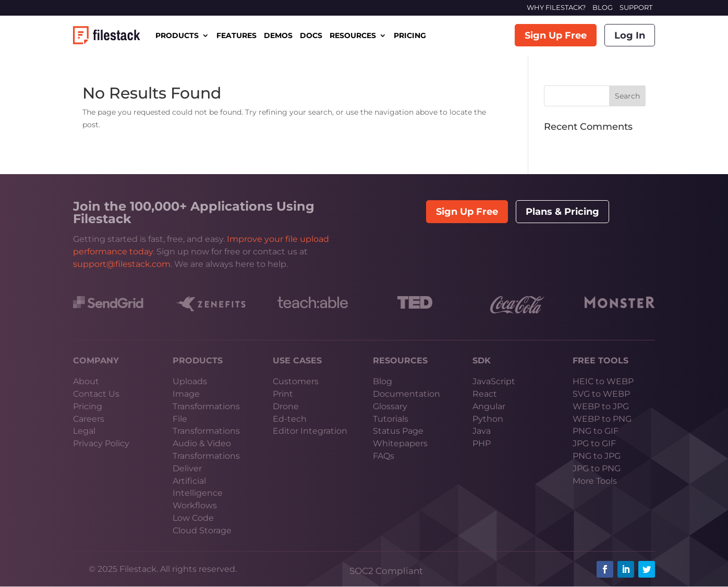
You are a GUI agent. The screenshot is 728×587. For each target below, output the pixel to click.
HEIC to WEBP (603, 381)
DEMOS (278, 35)
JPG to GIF (594, 443)
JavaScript (494, 381)
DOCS (311, 35)
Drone (286, 406)
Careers (89, 419)
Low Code (193, 518)
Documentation (407, 394)
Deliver (187, 468)
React (485, 394)
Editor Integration (310, 431)
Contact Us (96, 394)
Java (482, 431)
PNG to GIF (596, 431)
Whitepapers (400, 443)
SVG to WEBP (601, 394)
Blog (383, 381)
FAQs (384, 456)
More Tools (595, 481)
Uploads (190, 381)
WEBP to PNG (602, 419)
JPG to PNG (597, 468)
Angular (489, 406)
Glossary (390, 406)
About (86, 381)
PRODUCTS (177, 35)
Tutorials (391, 419)
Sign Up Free (556, 35)
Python (488, 419)
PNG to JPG (597, 456)
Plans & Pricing (562, 212)
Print (283, 394)
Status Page (398, 431)
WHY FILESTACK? (556, 7)
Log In (630, 35)
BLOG (603, 7)
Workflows (195, 505)
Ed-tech (290, 419)
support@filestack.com (122, 264)
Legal (84, 431)
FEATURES (236, 35)
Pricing (88, 406)
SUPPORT (636, 7)
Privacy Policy (101, 443)
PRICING (410, 35)
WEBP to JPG (601, 406)
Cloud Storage (202, 530)
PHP (482, 443)
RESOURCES (353, 35)
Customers (296, 381)
